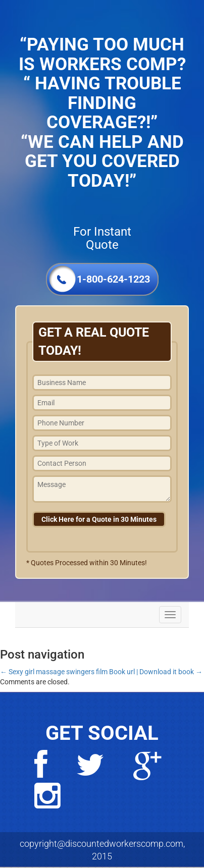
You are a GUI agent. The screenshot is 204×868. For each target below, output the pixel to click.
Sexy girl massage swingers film (54, 672)
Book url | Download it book (156, 672)
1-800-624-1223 (113, 279)
